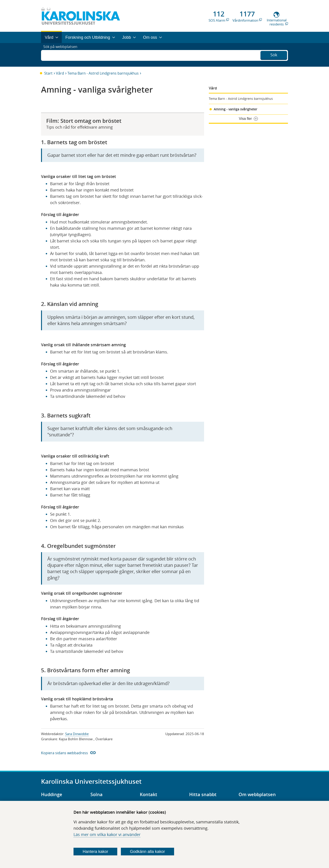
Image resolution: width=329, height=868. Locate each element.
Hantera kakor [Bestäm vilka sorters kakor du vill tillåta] (95, 852)
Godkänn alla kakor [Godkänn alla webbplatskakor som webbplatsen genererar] (147, 852)
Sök (274, 54)
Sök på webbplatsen (62, 55)
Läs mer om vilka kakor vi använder (107, 834)
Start (48, 73)
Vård (60, 73)
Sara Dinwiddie (77, 734)
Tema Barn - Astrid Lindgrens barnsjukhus (103, 73)
